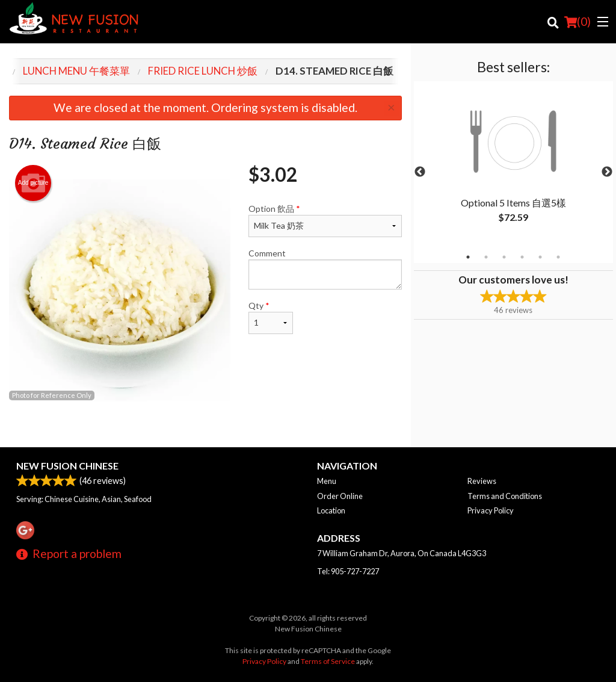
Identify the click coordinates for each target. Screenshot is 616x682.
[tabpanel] (513, 165)
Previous (420, 172)
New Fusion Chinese (67, 466)
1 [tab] (468, 257)
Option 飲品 (325, 220)
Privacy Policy (491, 510)
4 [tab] (522, 257)
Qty (271, 317)
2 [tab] (486, 257)
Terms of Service (328, 661)
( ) (577, 22)
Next (607, 172)
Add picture (33, 183)
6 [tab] (558, 257)
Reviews (482, 481)
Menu (327, 481)
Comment (325, 269)
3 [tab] (504, 257)
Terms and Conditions (505, 496)
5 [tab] (540, 257)
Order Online (340, 496)
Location (331, 510)
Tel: (348, 571)
